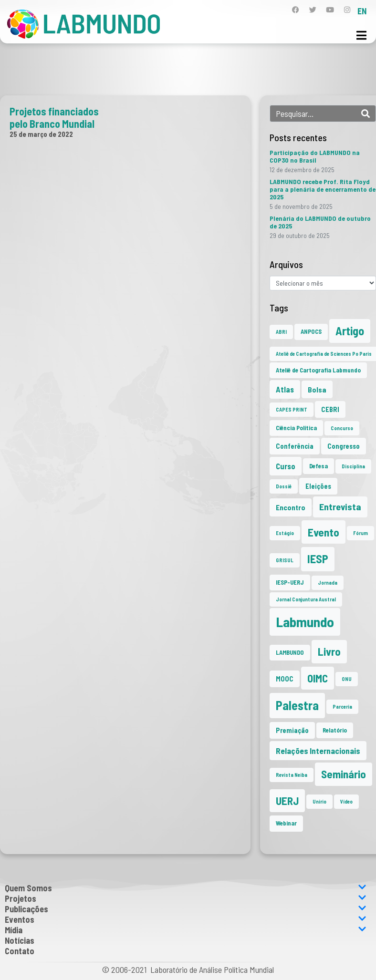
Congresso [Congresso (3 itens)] (344, 446)
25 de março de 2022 (41, 134)
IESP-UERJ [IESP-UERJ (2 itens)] (290, 582)
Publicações (186, 909)
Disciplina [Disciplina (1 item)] (353, 466)
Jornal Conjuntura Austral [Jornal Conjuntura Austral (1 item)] (306, 599)
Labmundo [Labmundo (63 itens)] (305, 622)
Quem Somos (186, 888)
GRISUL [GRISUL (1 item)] (285, 560)
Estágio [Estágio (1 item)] (285, 533)
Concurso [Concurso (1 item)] (342, 428)
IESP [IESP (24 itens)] (318, 559)
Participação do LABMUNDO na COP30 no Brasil (315, 156)
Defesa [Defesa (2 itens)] (319, 466)
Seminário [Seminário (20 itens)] (344, 774)
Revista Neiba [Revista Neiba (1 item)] (292, 775)
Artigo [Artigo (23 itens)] (350, 331)
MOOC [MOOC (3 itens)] (285, 679)
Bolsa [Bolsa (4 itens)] (317, 389)
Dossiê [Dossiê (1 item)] (284, 486)
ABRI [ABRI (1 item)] (281, 332)
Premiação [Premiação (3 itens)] (292, 730)
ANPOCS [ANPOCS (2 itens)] (311, 331)
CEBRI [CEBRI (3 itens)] (330, 409)
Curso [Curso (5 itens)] (286, 466)
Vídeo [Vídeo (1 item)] (346, 801)
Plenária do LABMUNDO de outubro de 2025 (320, 222)
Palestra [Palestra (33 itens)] (297, 705)
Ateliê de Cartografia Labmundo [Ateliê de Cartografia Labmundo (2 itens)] (318, 370)
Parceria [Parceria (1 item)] (342, 707)
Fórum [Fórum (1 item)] (360, 533)
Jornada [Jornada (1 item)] (328, 583)
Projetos (186, 898)
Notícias (20, 940)
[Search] (366, 113)
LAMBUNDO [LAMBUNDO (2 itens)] (290, 652)
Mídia (186, 930)
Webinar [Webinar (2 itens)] (286, 823)
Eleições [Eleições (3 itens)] (318, 486)
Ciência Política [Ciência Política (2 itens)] (296, 428)
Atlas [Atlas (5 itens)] (285, 389)
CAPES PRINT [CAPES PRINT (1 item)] (292, 409)
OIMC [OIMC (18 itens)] (318, 678)
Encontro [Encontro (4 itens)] (291, 507)
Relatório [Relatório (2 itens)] (335, 730)
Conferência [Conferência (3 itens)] (295, 446)
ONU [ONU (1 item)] (347, 679)
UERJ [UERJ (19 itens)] (287, 801)
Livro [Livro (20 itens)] (329, 651)
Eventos (186, 919)
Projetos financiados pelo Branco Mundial (54, 117)
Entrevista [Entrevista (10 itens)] (340, 506)
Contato (20, 951)
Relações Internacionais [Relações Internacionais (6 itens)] (318, 751)
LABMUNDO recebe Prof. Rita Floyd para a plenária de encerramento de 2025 (323, 189)
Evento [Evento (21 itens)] (324, 532)
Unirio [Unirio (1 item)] (319, 801)
